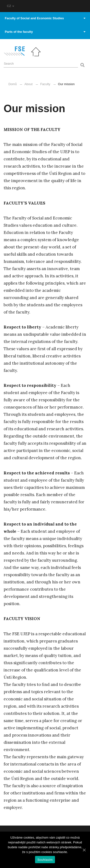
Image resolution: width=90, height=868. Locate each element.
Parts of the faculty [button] (45, 32)
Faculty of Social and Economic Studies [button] (45, 18)
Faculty (45, 84)
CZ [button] (11, 6)
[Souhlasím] (84, 850)
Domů (13, 84)
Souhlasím (45, 860)
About (29, 84)
